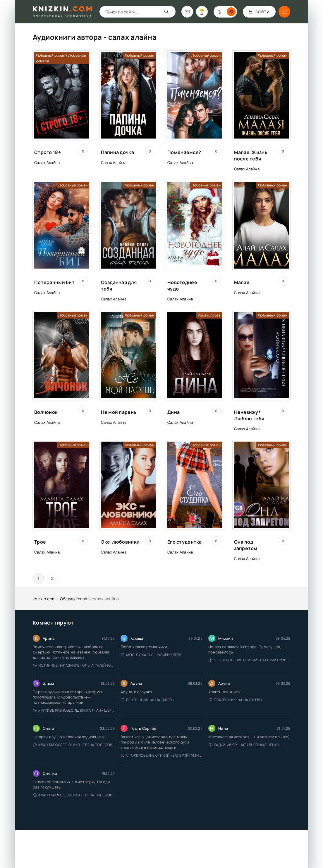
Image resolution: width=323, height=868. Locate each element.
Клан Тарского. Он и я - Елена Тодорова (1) (74, 745)
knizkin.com (44, 599)
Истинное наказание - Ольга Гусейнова (74, 665)
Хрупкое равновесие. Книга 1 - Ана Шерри (74, 710)
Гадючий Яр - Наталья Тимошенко (244, 745)
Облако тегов (74, 599)
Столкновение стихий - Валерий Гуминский (249, 660)
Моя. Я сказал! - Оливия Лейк (151, 655)
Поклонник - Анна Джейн (147, 700)
